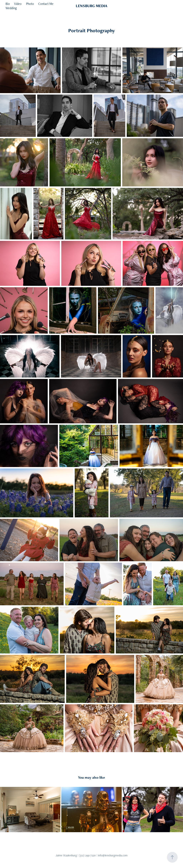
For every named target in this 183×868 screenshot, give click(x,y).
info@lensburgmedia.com (113, 855)
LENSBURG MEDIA (91, 6)
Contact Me (46, 4)
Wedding (11, 8)
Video (18, 4)
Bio (8, 4)
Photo (30, 4)
